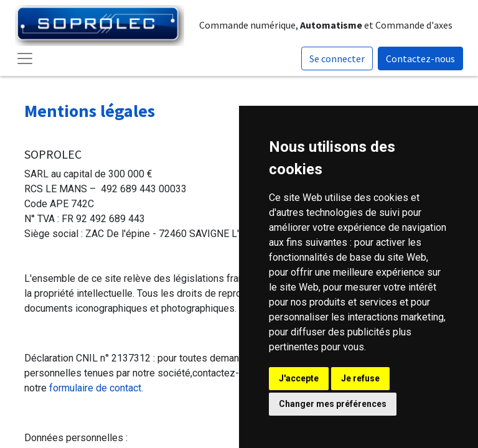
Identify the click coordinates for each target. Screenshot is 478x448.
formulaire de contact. (96, 388)
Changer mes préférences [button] (333, 404)
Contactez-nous (420, 58)
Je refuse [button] (360, 378)
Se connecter (337, 58)
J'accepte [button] (299, 378)
